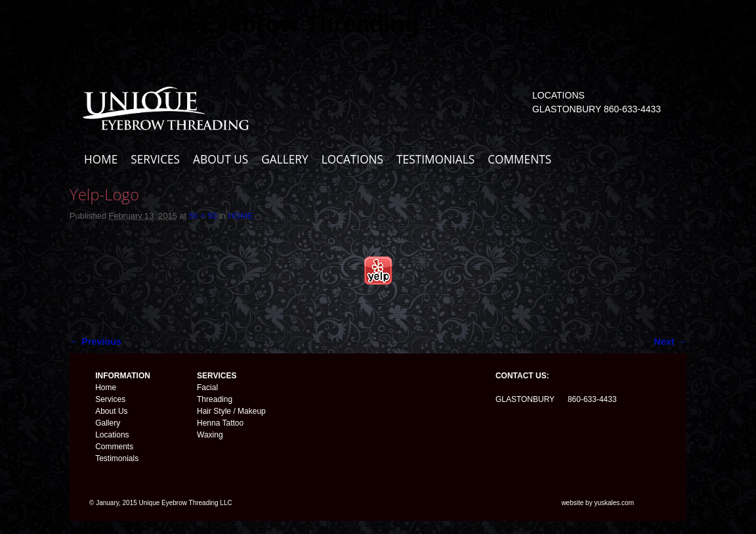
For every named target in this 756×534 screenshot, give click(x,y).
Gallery (108, 423)
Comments (114, 447)
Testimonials (117, 458)
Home (106, 388)
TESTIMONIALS (435, 159)
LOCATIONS (352, 159)
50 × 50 (202, 216)
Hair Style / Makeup (231, 411)
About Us (111, 411)
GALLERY (284, 159)
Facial (207, 388)
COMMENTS (519, 159)
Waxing (210, 435)
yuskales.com (614, 503)
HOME (101, 159)
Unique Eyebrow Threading (266, 24)
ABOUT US (220, 159)
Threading (215, 399)
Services (110, 399)
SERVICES (155, 159)
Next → (670, 342)
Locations (112, 435)
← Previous (95, 342)
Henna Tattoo (220, 423)
